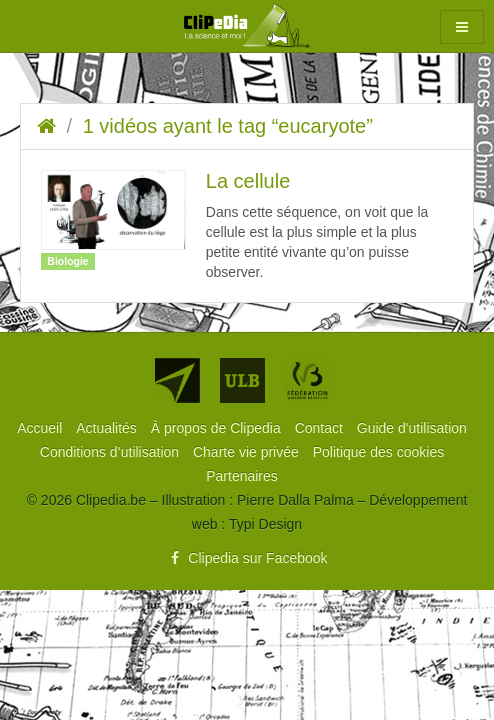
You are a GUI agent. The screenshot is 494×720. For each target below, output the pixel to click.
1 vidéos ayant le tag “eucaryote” (228, 126)
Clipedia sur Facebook (246, 558)
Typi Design (265, 524)
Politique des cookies (379, 452)
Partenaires (242, 476)
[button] (462, 27)
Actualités (108, 428)
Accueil (41, 428)
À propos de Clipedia (218, 428)
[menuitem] (41, 428)
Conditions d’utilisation (111, 452)
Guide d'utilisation (412, 428)
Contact (321, 428)
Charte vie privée (248, 452)
